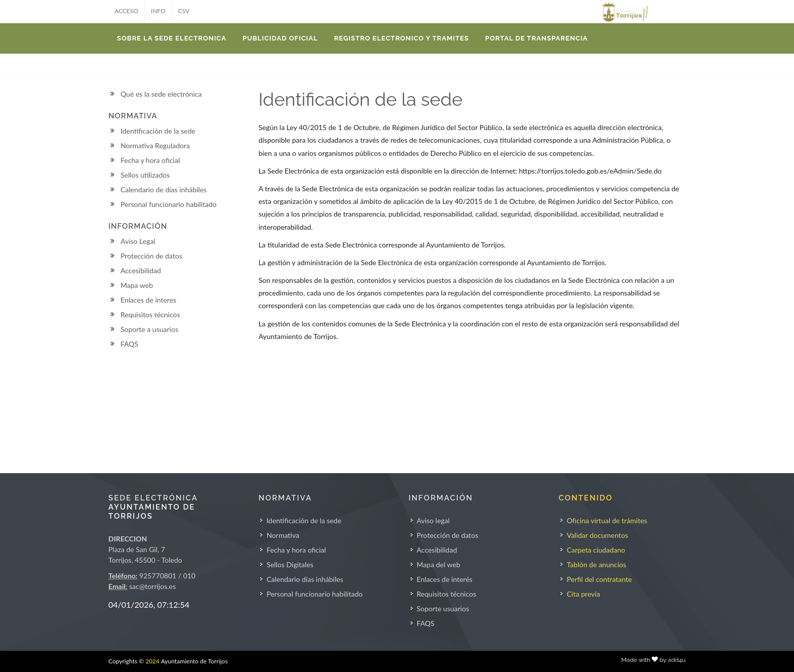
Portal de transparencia (537, 38)
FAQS (129, 344)
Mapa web (137, 285)
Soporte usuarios (443, 608)
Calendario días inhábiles (305, 579)
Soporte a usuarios (149, 329)
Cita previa (583, 594)
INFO (158, 11)
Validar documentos (597, 535)
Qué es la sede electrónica (161, 94)
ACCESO (126, 11)
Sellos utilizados (145, 175)
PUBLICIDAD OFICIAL (280, 38)
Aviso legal (433, 520)
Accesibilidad (141, 270)
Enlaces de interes (148, 300)
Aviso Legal (138, 241)
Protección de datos (151, 256)
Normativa (283, 535)
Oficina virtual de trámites (607, 520)
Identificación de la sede (158, 131)
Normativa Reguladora (155, 145)
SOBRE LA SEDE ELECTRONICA (172, 38)
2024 (152, 661)
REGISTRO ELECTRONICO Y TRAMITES (402, 38)
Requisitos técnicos (150, 314)
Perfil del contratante (599, 579)
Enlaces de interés (445, 579)
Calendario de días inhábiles (164, 190)
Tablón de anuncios (596, 564)
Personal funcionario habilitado (169, 204)
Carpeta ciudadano (596, 550)
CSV (184, 11)
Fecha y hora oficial (150, 160)
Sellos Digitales (290, 564)
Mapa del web (439, 564)
